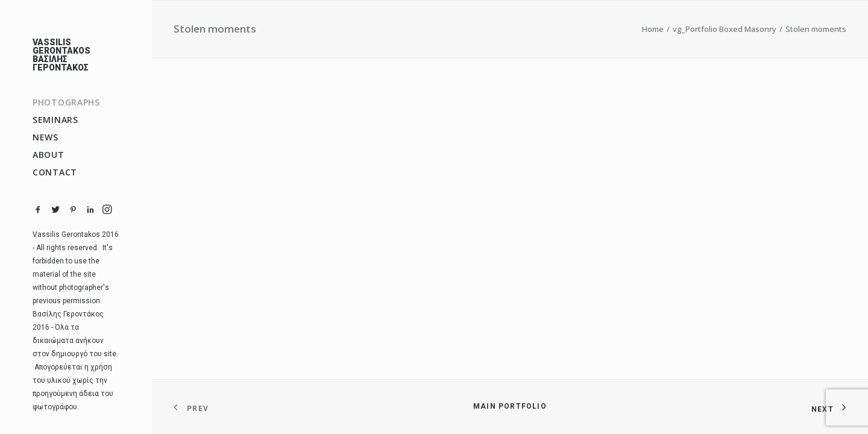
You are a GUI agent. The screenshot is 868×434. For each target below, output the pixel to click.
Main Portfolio (510, 406)
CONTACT (55, 172)
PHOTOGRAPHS (66, 102)
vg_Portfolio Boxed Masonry (725, 29)
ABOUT (49, 155)
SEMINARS (55, 120)
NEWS (46, 137)
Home (653, 29)
